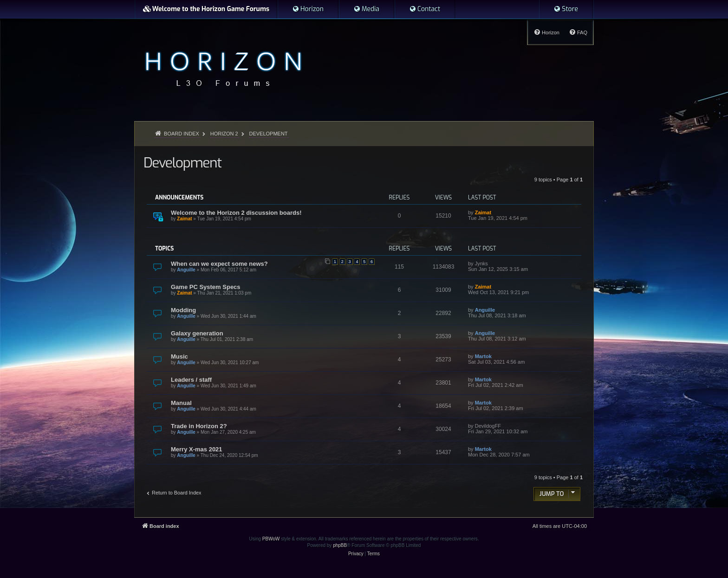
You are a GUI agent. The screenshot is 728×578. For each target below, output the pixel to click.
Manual (181, 403)
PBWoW (271, 539)
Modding (183, 310)
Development (182, 163)
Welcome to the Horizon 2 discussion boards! (236, 213)
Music (179, 356)
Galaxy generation (197, 333)
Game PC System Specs (206, 287)
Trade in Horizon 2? (199, 426)
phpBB (340, 545)
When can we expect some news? (219, 264)
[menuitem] (308, 9)
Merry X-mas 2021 (197, 449)
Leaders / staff (191, 380)
